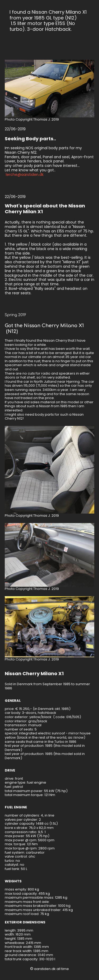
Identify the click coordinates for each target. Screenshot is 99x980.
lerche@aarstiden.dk (25, 175)
